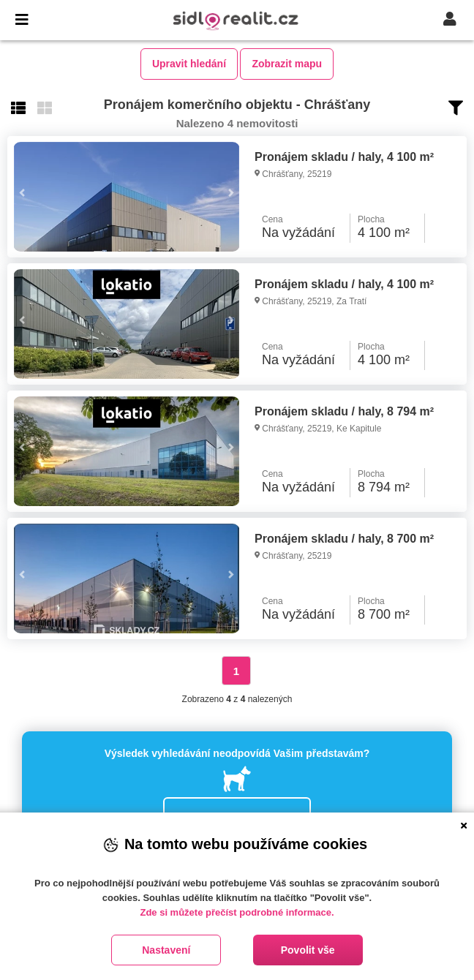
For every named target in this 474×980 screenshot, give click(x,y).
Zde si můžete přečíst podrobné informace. (237, 912)
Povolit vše (308, 950)
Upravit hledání (189, 64)
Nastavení (166, 950)
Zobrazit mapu (287, 64)
